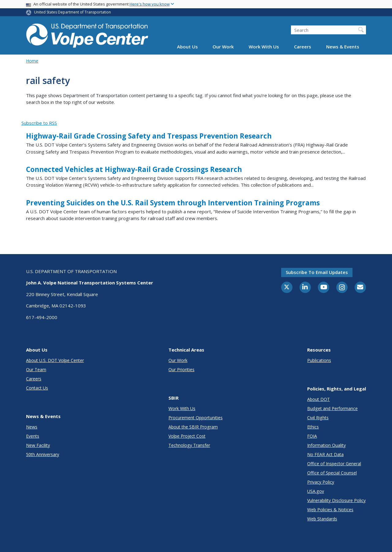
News (32, 427)
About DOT (318, 399)
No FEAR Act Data (325, 454)
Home (32, 61)
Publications (319, 360)
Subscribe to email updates (317, 272)
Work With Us (264, 47)
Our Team (36, 369)
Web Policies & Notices (330, 510)
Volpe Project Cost (187, 436)
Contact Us (37, 388)
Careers (303, 47)
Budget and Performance (332, 408)
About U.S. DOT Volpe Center (55, 360)
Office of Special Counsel (332, 473)
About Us (187, 47)
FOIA (312, 436)
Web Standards (322, 519)
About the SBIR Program (193, 427)
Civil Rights (318, 418)
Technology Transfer (189, 445)
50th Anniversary (43, 454)
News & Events (343, 47)
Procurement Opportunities (196, 418)
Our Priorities (181, 369)
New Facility (38, 445)
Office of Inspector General (334, 464)
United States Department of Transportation (72, 12)
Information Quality (326, 445)
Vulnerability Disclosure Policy (336, 500)
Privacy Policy (321, 482)
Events (33, 436)
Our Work (223, 47)
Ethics (313, 427)
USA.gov (316, 491)
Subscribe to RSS (39, 123)
